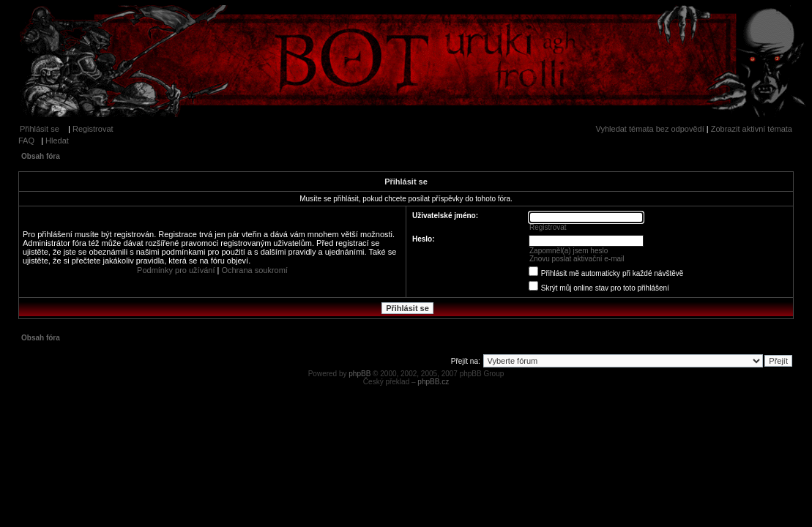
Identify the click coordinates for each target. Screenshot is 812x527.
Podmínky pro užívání (176, 270)
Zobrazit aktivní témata (752, 129)
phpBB (360, 374)
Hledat (57, 141)
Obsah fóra (41, 156)
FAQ (26, 141)
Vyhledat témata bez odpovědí (650, 129)
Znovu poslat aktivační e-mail (577, 259)
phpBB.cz (433, 382)
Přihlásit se (40, 129)
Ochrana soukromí (254, 270)
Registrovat (93, 129)
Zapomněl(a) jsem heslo (569, 251)
